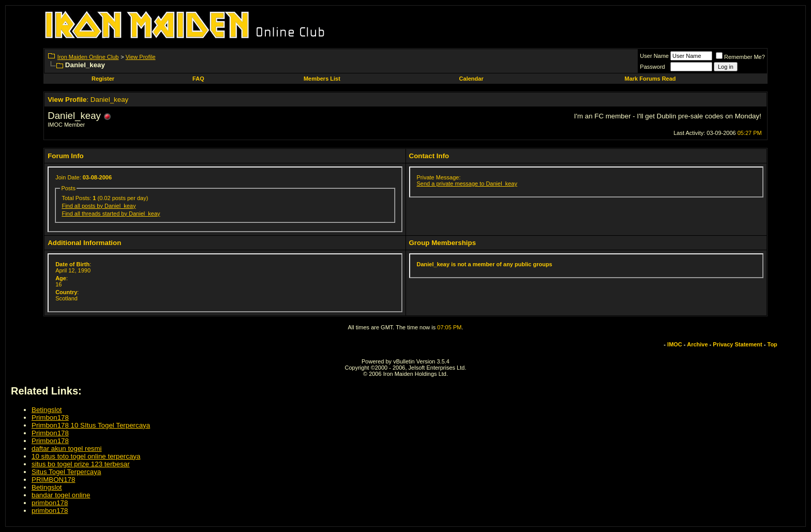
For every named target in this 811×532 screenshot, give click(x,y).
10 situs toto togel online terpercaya (86, 456)
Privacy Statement (737, 344)
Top (772, 344)
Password (652, 67)
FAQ (198, 79)
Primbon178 (50, 417)
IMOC (675, 344)
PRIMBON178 (53, 480)
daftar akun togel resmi (67, 449)
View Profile (141, 57)
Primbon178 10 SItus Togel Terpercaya (91, 425)
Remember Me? (740, 57)
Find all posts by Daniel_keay (99, 206)
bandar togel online (61, 495)
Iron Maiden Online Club (88, 57)
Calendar (471, 79)
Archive (697, 344)
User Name (654, 56)
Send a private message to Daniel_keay (467, 184)
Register (103, 79)
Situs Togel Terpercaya (66, 472)
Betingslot (47, 410)
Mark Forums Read (650, 79)
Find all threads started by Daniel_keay (111, 214)
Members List (322, 79)
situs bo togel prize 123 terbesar (81, 464)
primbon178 (50, 503)
